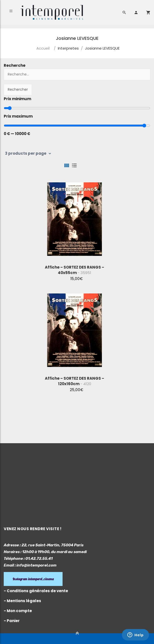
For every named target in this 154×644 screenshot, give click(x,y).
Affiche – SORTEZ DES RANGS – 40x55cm (75, 270)
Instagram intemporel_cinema (33, 579)
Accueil (43, 48)
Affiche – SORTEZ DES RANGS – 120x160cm (75, 381)
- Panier (12, 621)
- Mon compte (18, 611)
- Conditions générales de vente (36, 591)
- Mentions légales (22, 601)
